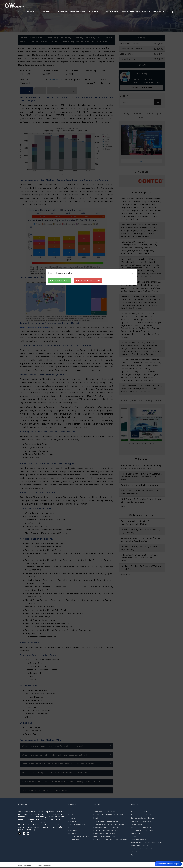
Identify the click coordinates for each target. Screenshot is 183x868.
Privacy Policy (75, 822)
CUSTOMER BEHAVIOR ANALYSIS (107, 831)
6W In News (117, 6)
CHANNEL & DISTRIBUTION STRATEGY (110, 825)
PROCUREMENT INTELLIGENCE (106, 828)
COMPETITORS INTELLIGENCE (106, 822)
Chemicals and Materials (142, 816)
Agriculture (136, 856)
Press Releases (87, 6)
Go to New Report (60, 281)
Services (61, 6)
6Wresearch (29, 867)
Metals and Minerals (140, 847)
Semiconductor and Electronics (144, 819)
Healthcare (136, 835)
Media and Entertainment (142, 850)
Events (129, 6)
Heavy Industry (137, 825)
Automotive (136, 838)
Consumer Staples (139, 841)
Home (39, 6)
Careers (72, 819)
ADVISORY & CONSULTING (104, 813)
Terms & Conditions (77, 825)
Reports (72, 6)
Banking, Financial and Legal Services (147, 844)
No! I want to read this (88, 281)
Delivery (72, 828)
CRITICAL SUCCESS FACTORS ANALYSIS (110, 841)
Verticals (103, 6)
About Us (49, 6)
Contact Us (163, 6)
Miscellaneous (137, 853)
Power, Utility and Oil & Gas (143, 822)
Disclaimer (73, 831)
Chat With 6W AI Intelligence (168, 864)
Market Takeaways (145, 6)
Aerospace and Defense (141, 813)
